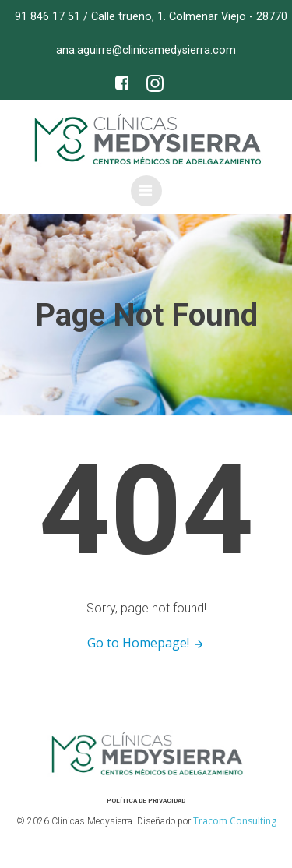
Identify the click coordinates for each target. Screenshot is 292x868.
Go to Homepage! (146, 643)
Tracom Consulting (235, 821)
